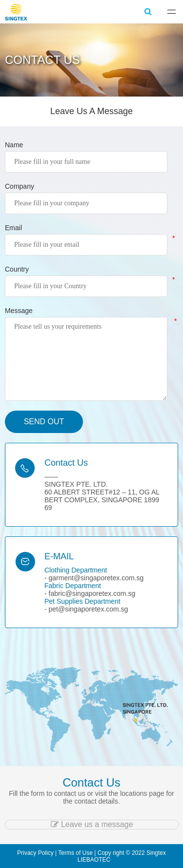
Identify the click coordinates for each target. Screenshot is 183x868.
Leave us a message (92, 824)
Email (13, 228)
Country (17, 269)
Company (20, 186)
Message (19, 311)
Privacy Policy (35, 853)
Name (14, 145)
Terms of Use (75, 853)
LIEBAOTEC (94, 860)
